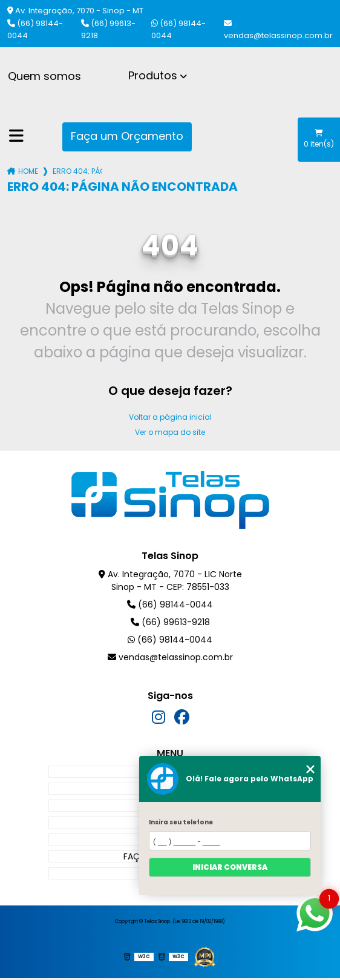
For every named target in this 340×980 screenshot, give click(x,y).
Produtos (153, 75)
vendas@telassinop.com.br (278, 30)
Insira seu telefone (181, 822)
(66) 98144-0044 (35, 29)
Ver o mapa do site (170, 432)
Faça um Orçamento (127, 136)
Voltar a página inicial (170, 417)
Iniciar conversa (230, 867)
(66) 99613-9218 (108, 29)
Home (28, 171)
